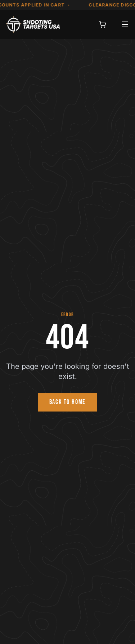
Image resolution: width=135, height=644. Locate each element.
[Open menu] (125, 24)
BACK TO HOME (68, 402)
